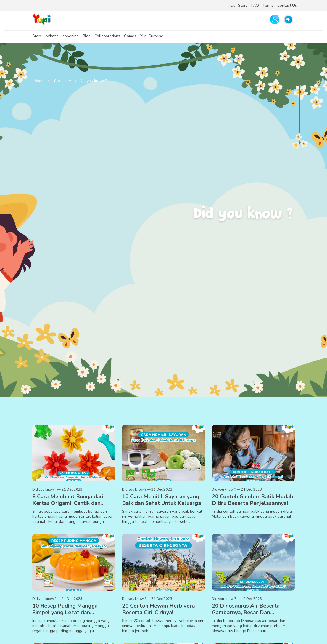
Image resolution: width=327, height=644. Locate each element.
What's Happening (62, 36)
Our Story (239, 5)
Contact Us (287, 5)
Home (39, 81)
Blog (87, 36)
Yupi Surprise (152, 36)
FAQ (255, 5)
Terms (268, 5)
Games (130, 36)
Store (37, 36)
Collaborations (107, 36)
